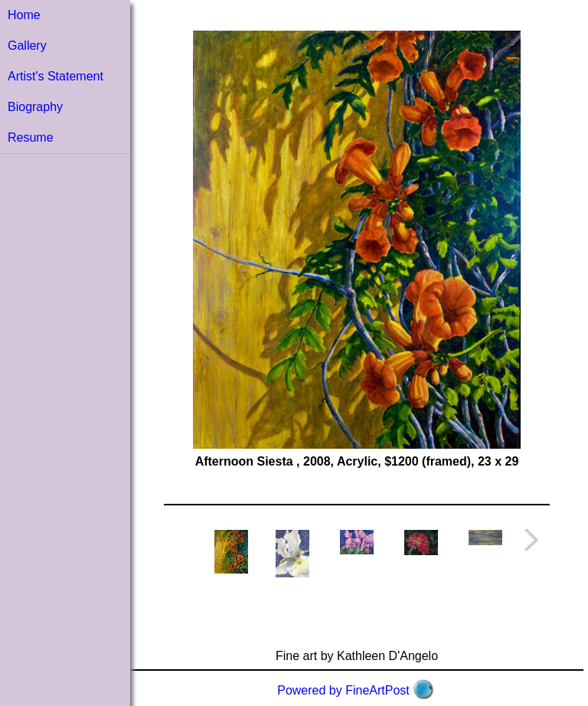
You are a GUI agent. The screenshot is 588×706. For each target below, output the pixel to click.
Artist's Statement (56, 76)
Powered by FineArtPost (343, 690)
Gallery (27, 46)
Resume (31, 137)
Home (24, 15)
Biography (35, 107)
